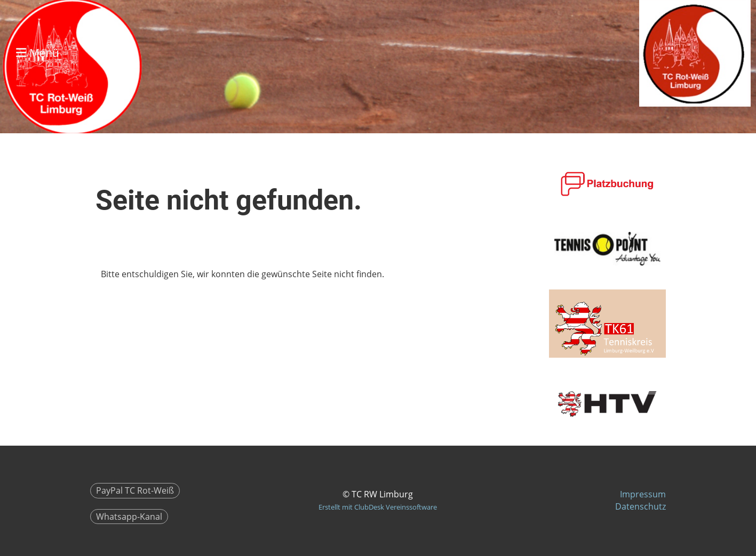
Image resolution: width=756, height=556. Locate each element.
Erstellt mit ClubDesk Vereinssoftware (378, 507)
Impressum (643, 494)
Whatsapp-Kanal (129, 517)
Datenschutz (640, 506)
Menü (37, 53)
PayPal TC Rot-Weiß (135, 490)
